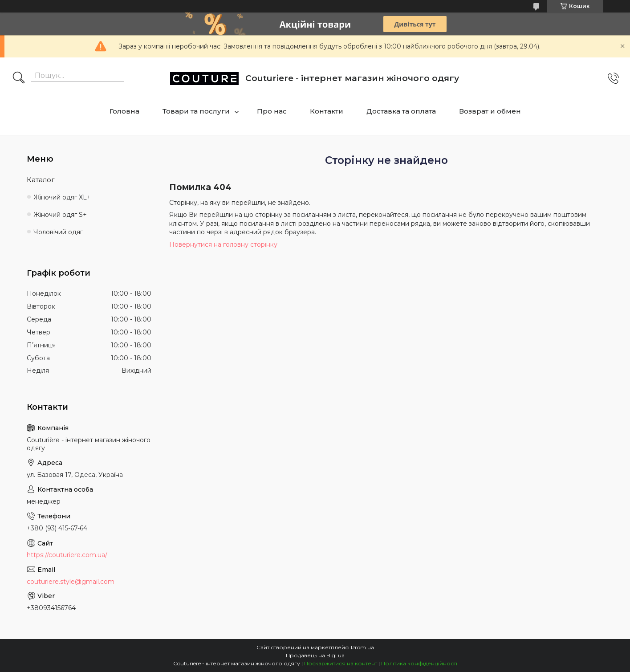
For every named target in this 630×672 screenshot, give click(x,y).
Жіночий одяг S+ (60, 215)
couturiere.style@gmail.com (71, 582)
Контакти (327, 111)
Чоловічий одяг (58, 232)
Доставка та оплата (401, 111)
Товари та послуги (196, 111)
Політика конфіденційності (419, 663)
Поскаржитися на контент (341, 663)
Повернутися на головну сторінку (223, 244)
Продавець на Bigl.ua (315, 655)
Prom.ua (362, 647)
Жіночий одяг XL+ (62, 197)
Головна (124, 111)
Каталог (41, 180)
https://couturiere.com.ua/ (67, 555)
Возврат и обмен (490, 111)
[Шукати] (19, 78)
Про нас (272, 111)
